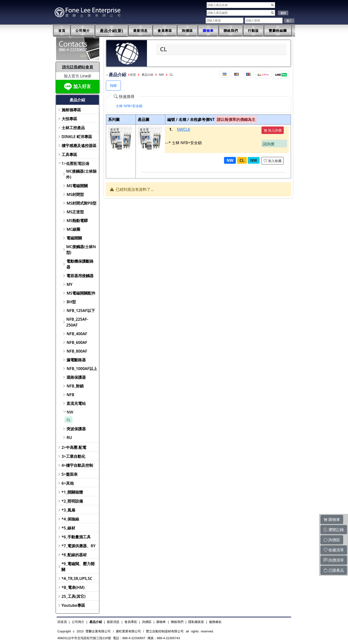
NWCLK (184, 129)
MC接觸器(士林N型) (81, 250)
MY (69, 284)
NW (70, 412)
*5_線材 (69, 528)
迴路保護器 (76, 377)
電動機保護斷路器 (80, 264)
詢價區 (187, 31)
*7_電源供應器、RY (79, 546)
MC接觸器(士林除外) (81, 174)
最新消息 (140, 31)
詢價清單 (334, 560)
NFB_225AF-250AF (77, 322)
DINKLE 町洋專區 (77, 137)
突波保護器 (76, 429)
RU (69, 437)
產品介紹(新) (112, 31)
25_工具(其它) (74, 596)
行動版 (253, 31)
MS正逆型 (75, 212)
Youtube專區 (73, 605)
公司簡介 (83, 31)
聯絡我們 (231, 31)
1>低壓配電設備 (75, 163)
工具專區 (69, 155)
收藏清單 (334, 550)
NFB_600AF (77, 342)
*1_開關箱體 (72, 492)
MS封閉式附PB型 (81, 203)
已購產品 (334, 570)
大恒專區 (69, 119)
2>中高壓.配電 (74, 447)
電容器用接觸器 (80, 276)
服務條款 (215, 622)
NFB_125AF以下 (81, 311)
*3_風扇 (69, 510)
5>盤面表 (70, 474)
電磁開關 (74, 238)
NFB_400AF (77, 334)
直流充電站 (76, 403)
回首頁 (62, 622)
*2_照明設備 (72, 501)
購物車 (208, 31)
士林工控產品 (73, 128)
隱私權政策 (196, 622)
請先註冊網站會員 (78, 67)
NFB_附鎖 (75, 386)
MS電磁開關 (77, 186)
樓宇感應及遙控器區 (79, 146)
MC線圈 (73, 229)
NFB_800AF (77, 351)
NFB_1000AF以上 (82, 369)
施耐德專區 (71, 110)
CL (68, 420)
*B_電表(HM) (73, 587)
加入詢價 (273, 130)
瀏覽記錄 (334, 530)
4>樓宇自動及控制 (77, 465)
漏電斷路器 (76, 360)
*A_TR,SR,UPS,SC (77, 578)
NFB (70, 395)
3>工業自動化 (73, 456)
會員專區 (165, 31)
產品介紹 (147, 75)
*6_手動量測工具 (76, 537)
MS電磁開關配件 (81, 293)
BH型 (71, 302)
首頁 (62, 31)
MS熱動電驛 (77, 221)
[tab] (129, 106)
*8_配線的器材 (74, 555)
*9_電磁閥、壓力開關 (78, 567)
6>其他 (68, 483)
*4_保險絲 (70, 519)
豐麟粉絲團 (278, 31)
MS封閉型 (75, 194)
